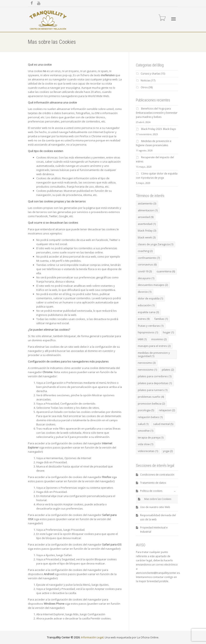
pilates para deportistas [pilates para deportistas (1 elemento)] (155, 383)
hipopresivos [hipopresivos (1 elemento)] (148, 332)
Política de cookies (151, 491)
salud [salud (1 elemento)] (143, 424)
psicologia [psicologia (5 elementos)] (146, 410)
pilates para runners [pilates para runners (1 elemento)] (153, 390)
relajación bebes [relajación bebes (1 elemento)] (150, 417)
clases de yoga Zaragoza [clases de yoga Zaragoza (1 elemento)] (156, 244)
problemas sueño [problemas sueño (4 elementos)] (151, 397)
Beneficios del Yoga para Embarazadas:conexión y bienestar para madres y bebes (157, 113)
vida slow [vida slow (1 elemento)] (146, 444)
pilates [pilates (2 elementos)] (168, 370)
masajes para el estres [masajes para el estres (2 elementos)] (154, 346)
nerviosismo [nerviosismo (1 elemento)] (147, 370)
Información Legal (92, 637)
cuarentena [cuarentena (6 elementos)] (166, 271)
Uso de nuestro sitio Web (155, 507)
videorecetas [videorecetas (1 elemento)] (148, 451)
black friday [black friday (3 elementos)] (147, 230)
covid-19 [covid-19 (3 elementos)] (145, 271)
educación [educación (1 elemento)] (146, 305)
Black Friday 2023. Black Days (158, 129)
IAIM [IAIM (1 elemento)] (142, 339)
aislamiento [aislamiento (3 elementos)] (147, 203)
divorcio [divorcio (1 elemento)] (145, 292)
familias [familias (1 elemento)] (161, 319)
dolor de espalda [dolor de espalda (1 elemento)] (150, 298)
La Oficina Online (148, 637)
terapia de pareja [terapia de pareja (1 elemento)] (151, 437)
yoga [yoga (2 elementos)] (168, 451)
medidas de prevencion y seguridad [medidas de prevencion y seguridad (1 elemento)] (154, 354)
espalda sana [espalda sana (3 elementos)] (148, 312)
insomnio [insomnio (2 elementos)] (159, 339)
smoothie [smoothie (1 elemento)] (146, 431)
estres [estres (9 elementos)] (144, 319)
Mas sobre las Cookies (158, 499)
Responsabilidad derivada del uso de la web (158, 517)
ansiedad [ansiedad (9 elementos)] (146, 217)
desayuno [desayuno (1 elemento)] (146, 278)
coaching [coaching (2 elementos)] (145, 251)
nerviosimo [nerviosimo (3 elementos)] (147, 363)
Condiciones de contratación (157, 475)
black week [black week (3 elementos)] (147, 237)
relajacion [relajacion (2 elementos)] (167, 410)
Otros (144, 87)
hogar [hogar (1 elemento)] (168, 332)
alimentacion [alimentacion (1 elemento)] (148, 210)
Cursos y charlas (150, 74)
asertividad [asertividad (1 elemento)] (147, 224)
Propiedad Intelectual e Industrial (154, 530)
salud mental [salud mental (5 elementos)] (163, 424)
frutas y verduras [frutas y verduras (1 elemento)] (151, 326)
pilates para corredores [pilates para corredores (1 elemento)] (155, 376)
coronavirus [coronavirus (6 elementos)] (147, 264)
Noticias (146, 80)
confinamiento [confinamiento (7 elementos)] (149, 258)
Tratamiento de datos (153, 483)
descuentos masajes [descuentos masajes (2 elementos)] (153, 285)
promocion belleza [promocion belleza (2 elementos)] (151, 404)
